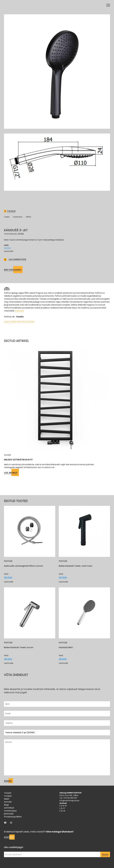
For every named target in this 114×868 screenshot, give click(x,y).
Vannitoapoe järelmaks (10, 812)
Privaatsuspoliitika (13, 817)
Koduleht (20, 311)
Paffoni (29, 217)
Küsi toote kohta (13, 270)
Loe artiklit (11, 473)
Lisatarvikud (18, 217)
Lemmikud (9, 808)
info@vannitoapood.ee (69, 801)
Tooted (7, 217)
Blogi (6, 805)
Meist (7, 799)
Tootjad (8, 796)
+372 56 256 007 (70, 798)
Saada (105, 854)
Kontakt (8, 802)
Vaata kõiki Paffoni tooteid (19, 322)
